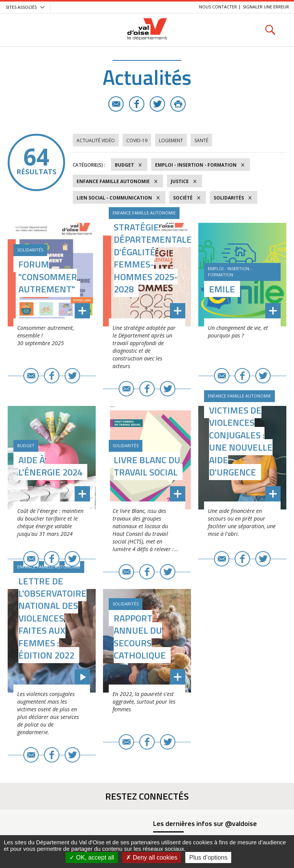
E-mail (116, 104)
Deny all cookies (152, 857)
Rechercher (270, 30)
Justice (180, 181)
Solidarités (229, 198)
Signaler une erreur (266, 7)
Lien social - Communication (114, 198)
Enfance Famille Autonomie (113, 181)
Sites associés (21, 7)
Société (183, 198)
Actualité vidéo (96, 140)
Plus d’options (208, 857)
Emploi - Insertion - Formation (196, 165)
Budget (124, 165)
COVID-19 (137, 140)
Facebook (137, 104)
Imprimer (178, 104)
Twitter (157, 104)
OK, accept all (92, 857)
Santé (201, 140)
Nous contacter (218, 7)
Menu (24, 30)
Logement (171, 140)
